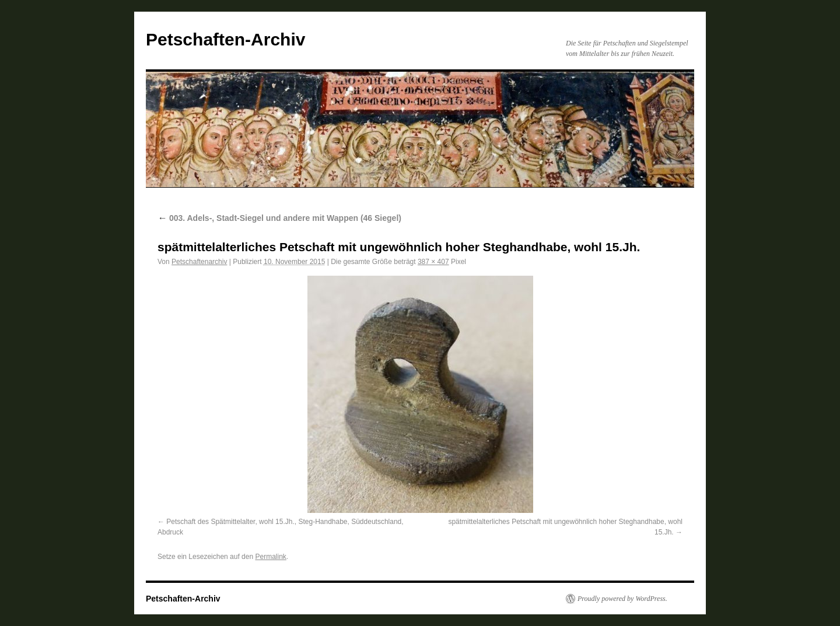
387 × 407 (433, 262)
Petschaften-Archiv (225, 39)
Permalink (270, 557)
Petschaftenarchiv (199, 262)
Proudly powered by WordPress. (622, 599)
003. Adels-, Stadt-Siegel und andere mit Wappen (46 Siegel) (279, 218)
